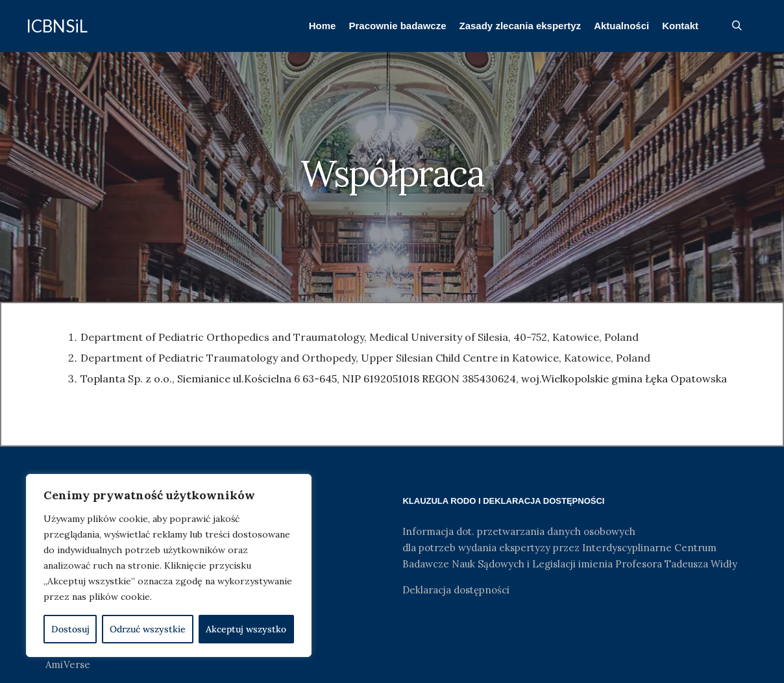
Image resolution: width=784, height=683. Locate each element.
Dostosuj (70, 629)
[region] (169, 565)
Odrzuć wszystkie (148, 629)
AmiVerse (68, 664)
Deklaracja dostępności (456, 590)
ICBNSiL (57, 26)
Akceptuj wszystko (246, 629)
